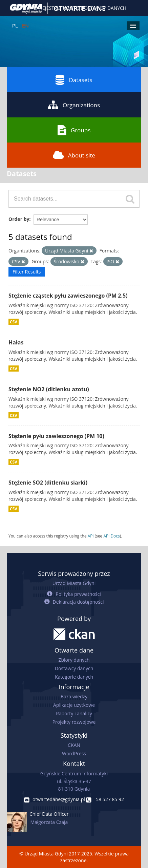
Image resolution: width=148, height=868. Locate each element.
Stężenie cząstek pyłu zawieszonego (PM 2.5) (68, 296)
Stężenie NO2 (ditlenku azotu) (49, 389)
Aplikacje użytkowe (74, 705)
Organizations (74, 105)
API (91, 536)
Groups (74, 130)
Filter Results (27, 272)
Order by (19, 219)
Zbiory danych (74, 660)
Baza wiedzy (74, 696)
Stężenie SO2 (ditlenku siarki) (48, 483)
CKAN (74, 745)
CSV (14, 322)
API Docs (111, 536)
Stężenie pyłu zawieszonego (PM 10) (56, 436)
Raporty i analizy (74, 713)
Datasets (74, 80)
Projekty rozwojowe (74, 722)
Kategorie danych (74, 677)
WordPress (74, 753)
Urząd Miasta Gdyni (74, 583)
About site (74, 155)
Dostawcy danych (74, 668)
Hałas (16, 342)
